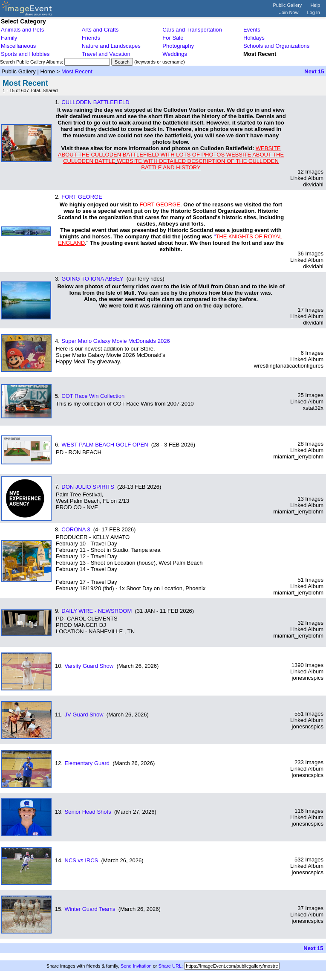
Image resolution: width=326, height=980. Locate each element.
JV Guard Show (84, 715)
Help (315, 5)
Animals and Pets (22, 30)
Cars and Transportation (192, 30)
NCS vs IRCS (82, 860)
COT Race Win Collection (93, 396)
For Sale (173, 38)
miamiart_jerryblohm (298, 457)
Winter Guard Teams (90, 909)
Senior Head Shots (88, 812)
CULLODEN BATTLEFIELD (95, 102)
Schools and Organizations (276, 46)
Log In (313, 12)
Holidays (254, 38)
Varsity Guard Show (89, 666)
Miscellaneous (18, 46)
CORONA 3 (76, 529)
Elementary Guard (87, 763)
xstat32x (313, 408)
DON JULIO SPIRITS (88, 487)
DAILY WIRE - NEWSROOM (97, 611)
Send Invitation (136, 966)
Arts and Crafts (100, 30)
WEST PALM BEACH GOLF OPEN (105, 445)
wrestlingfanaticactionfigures (289, 366)
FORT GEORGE (82, 197)
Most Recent (77, 71)
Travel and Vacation (106, 54)
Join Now (289, 12)
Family (9, 38)
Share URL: (171, 966)
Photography (178, 46)
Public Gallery (288, 5)
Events (252, 30)
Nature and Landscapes (111, 46)
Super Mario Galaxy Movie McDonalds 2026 (115, 341)
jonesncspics (308, 678)
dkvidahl (313, 184)
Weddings (175, 54)
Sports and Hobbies (25, 54)
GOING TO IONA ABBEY (92, 279)
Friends (91, 38)
